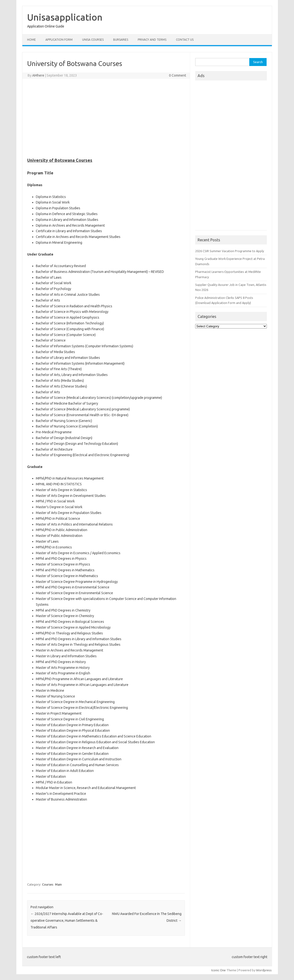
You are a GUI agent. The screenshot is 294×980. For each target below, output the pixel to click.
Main (58, 884)
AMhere (38, 75)
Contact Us (185, 40)
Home (31, 40)
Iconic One (219, 970)
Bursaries (121, 40)
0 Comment (178, 75)
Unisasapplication (65, 17)
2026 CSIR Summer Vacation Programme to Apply (230, 251)
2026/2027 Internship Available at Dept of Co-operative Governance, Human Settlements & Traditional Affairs (67, 921)
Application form (59, 40)
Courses (48, 884)
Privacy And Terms (152, 40)
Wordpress (264, 970)
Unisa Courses (93, 40)
